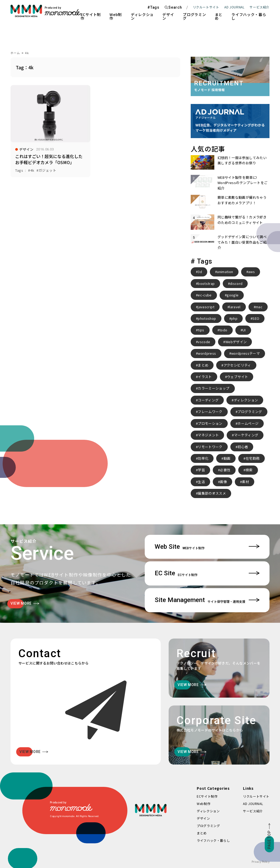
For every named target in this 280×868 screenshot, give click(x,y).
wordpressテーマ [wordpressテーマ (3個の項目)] (245, 353)
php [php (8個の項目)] (234, 318)
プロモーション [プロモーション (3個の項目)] (210, 423)
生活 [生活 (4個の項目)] (201, 482)
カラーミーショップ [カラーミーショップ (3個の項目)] (214, 388)
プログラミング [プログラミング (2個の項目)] (250, 412)
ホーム (15, 53)
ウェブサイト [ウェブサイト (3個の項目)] (237, 377)
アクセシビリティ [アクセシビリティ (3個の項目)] (237, 365)
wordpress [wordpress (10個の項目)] (207, 353)
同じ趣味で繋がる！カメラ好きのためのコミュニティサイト (242, 220)
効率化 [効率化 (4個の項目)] (203, 458)
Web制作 (116, 16)
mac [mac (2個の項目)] (259, 307)
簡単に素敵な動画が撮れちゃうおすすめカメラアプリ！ (242, 200)
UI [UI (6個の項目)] (244, 330)
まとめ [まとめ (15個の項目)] (203, 365)
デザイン (168, 16)
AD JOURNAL (234, 7)
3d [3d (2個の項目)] (200, 272)
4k (27, 53)
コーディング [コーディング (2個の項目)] (208, 400)
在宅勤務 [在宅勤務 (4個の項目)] (253, 458)
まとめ (219, 16)
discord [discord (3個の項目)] (236, 283)
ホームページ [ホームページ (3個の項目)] (248, 423)
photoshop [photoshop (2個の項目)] (207, 318)
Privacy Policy (261, 862)
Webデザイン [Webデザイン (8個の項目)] (236, 342)
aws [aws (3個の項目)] (252, 272)
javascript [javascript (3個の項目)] (206, 307)
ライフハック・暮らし (249, 16)
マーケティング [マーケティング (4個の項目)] (246, 435)
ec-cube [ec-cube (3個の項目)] (205, 295)
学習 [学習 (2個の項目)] (201, 470)
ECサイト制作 (91, 16)
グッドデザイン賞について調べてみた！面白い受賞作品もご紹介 (242, 242)
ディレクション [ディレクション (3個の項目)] (246, 400)
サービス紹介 (253, 811)
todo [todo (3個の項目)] (223, 330)
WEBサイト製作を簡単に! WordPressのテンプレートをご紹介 (242, 183)
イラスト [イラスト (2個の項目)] (205, 377)
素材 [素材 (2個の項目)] (245, 482)
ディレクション (142, 16)
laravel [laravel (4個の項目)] (235, 307)
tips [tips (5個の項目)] (201, 330)
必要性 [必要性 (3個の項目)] (225, 470)
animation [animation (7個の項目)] (225, 272)
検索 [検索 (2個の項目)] (249, 470)
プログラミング (194, 16)
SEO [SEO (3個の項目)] (256, 318)
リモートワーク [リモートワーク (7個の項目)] (210, 447)
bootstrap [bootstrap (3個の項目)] (206, 283)
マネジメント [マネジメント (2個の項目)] (208, 435)
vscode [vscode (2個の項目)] (204, 342)
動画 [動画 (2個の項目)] (227, 458)
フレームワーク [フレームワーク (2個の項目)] (210, 412)
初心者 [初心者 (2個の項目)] (243, 447)
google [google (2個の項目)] (233, 295)
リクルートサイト (206, 7)
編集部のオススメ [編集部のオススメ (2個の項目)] (212, 493)
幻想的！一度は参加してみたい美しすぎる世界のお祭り (242, 160)
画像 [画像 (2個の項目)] (223, 482)
